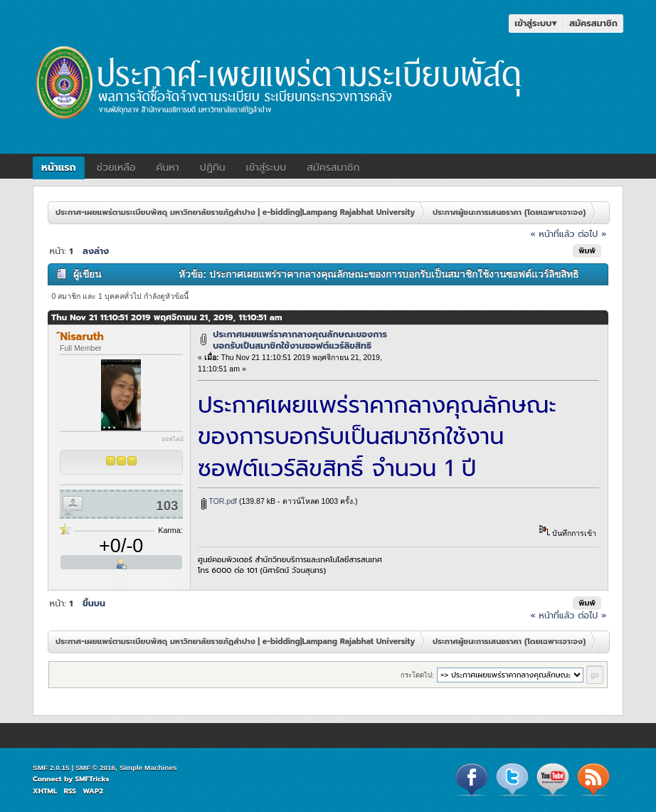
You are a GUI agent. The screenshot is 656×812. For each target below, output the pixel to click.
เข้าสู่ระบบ (536, 23)
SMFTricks (92, 779)
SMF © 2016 (95, 768)
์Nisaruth (82, 337)
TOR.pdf (219, 501)
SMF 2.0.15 (51, 768)
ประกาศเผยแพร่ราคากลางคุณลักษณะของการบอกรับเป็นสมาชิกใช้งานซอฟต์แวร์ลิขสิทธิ (300, 340)
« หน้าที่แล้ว (552, 234)
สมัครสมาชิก (593, 23)
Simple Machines (148, 768)
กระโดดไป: (417, 675)
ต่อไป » (592, 234)
